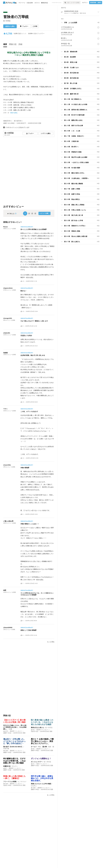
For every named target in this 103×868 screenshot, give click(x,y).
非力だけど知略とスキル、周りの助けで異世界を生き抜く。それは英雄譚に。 (15, 727)
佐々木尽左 (7, 21)
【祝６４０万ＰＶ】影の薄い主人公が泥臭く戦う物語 (25, 721)
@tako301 (7, 333)
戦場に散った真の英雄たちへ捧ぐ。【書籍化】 (14, 777)
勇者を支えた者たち (37, 728)
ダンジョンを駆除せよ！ (41, 759)
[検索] (65, 3)
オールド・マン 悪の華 (39, 747)
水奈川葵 (6, 749)
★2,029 (6, 784)
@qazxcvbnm (8, 288)
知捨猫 (5, 353)
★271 (33, 764)
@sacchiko (7, 465)
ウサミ (5, 409)
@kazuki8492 (8, 628)
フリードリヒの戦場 (10, 782)
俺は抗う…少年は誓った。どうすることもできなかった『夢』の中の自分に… (14, 741)
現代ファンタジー (42, 764)
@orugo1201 (8, 318)
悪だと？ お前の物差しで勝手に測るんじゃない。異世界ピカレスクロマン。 (42, 741)
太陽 (11, 729)
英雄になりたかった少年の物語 (41, 784)
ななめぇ (34, 786)
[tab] (6, 45)
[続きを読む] (29, 87)
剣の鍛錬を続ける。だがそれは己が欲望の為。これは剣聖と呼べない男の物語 (14, 761)
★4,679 (6, 731)
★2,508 (6, 751)
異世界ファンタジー (16, 731)
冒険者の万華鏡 (16, 17)
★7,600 (33, 788)
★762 (33, 749)
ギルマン (15, 766)
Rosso (6, 227)
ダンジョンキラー (37, 762)
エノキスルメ (22, 782)
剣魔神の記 (7, 766)
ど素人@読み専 (8, 521)
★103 (33, 730)
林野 (5, 590)
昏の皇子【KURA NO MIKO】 (13, 747)
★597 (5, 768)
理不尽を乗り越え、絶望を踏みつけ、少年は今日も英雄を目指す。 (42, 778)
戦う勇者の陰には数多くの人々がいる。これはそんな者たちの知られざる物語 (42, 722)
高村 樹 (51, 747)
